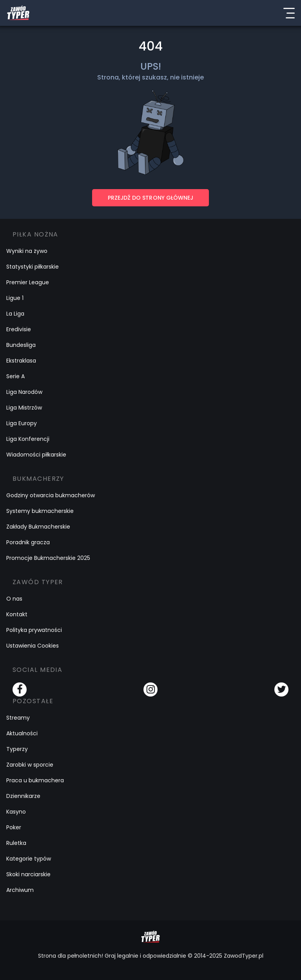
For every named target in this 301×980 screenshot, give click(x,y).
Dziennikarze (23, 796)
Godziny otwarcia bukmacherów (51, 495)
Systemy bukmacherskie (40, 511)
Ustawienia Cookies (33, 646)
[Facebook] (20, 689)
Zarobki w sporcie (30, 765)
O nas (14, 599)
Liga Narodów (24, 392)
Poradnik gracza (28, 542)
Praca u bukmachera (35, 780)
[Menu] (289, 13)
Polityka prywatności (34, 630)
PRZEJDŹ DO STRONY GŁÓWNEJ (150, 198)
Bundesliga (21, 345)
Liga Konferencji (28, 439)
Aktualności (22, 733)
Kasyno (16, 812)
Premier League (28, 282)
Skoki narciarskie (28, 874)
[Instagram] (150, 689)
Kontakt (17, 614)
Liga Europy (22, 423)
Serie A (15, 376)
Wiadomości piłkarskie (36, 455)
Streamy (18, 718)
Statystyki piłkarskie (33, 267)
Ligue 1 (15, 298)
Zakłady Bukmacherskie (38, 527)
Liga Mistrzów (24, 408)
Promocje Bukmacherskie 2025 (48, 558)
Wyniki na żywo (27, 251)
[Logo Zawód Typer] (18, 13)
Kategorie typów (29, 859)
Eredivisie (19, 329)
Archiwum (20, 890)
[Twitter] (281, 689)
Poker (14, 827)
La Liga (15, 314)
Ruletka (16, 843)
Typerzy (17, 749)
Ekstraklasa (21, 361)
